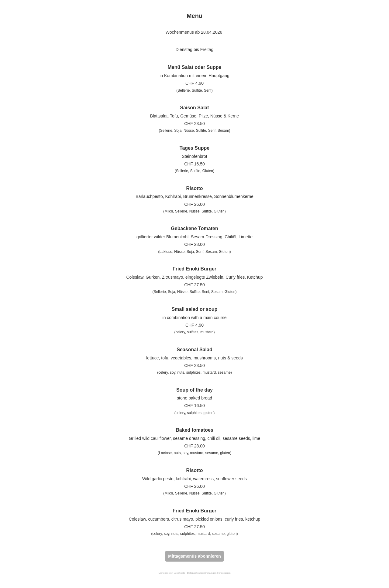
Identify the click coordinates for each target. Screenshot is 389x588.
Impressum (225, 573)
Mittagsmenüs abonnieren (194, 556)
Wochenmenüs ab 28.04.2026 (194, 32)
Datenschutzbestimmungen (202, 573)
